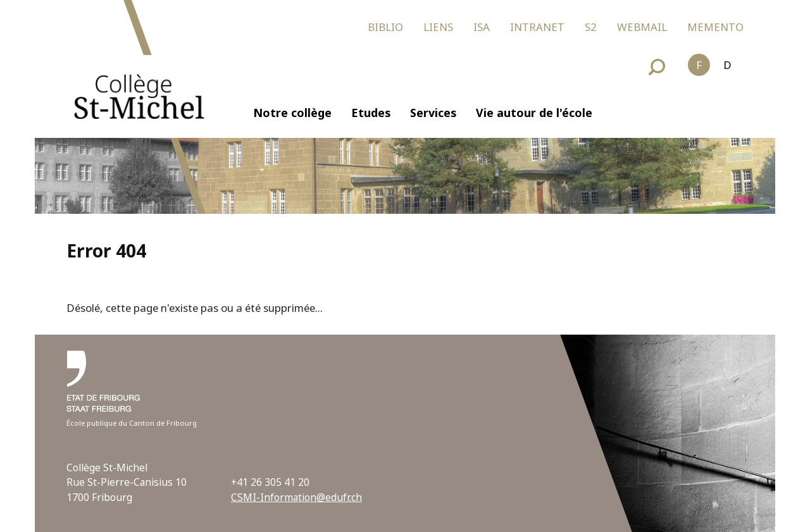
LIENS (438, 27)
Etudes (371, 113)
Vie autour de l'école (534, 113)
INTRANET (537, 27)
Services (433, 113)
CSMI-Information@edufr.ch (296, 497)
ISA (482, 27)
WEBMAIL (642, 27)
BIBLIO (385, 27)
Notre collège (292, 113)
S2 (591, 27)
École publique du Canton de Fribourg (132, 423)
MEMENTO (715, 27)
